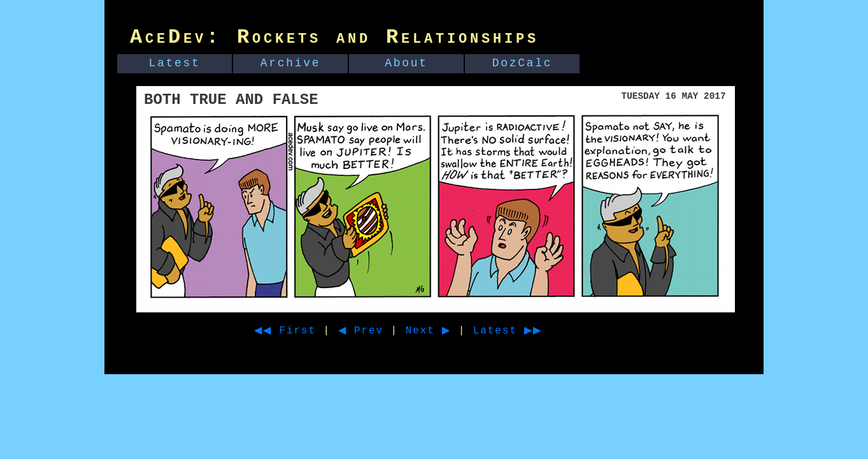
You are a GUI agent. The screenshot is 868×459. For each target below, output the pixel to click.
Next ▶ (444, 331)
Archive (291, 63)
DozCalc (523, 63)
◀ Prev (372, 331)
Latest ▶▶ (531, 331)
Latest (175, 63)
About (406, 63)
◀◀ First (289, 331)
